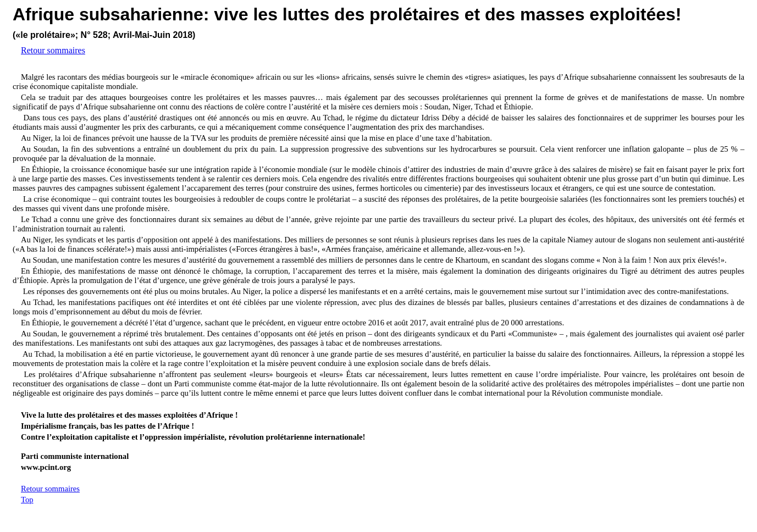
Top (27, 500)
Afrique (43, 14)
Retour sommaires (53, 50)
